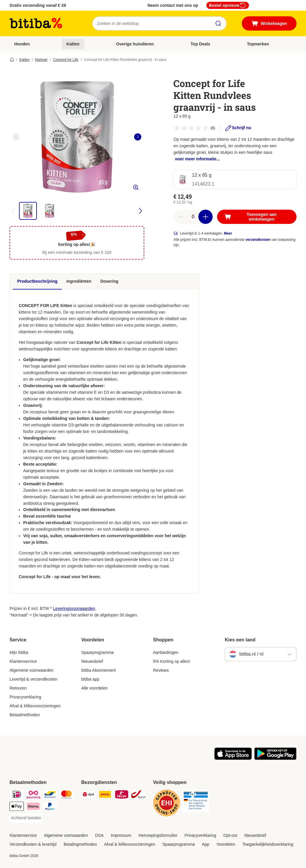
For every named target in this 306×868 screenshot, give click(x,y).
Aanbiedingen (166, 652)
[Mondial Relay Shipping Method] (122, 795)
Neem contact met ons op (173, 5)
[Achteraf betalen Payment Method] (26, 818)
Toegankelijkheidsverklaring (268, 844)
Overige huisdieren (135, 44)
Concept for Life (66, 60)
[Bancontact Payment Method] (50, 795)
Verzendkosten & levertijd (33, 844)
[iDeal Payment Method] (17, 795)
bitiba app (90, 679)
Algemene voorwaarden (32, 670)
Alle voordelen (94, 688)
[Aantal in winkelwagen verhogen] (205, 217)
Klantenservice (23, 661)
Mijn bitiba (19, 652)
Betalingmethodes (80, 844)
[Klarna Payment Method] (33, 807)
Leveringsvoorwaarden (74, 608)
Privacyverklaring (25, 697)
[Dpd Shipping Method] (88, 795)
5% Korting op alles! (172, 661)
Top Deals (200, 44)
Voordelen (226, 844)
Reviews (161, 670)
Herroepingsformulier (158, 835)
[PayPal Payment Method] (50, 807)
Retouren (18, 688)
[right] (138, 137)
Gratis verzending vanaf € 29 (38, 5)
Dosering (109, 281)
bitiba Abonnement (98, 670)
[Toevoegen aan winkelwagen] (257, 217)
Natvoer (41, 60)
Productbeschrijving (37, 281)
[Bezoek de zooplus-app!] (233, 758)
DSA (99, 835)
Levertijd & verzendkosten (33, 679)
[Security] (167, 804)
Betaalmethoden (25, 715)
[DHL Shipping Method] (105, 795)
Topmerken (258, 44)
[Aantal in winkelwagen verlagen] (181, 217)
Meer (228, 233)
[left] (16, 137)
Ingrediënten (79, 281)
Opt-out (230, 835)
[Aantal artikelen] (193, 217)
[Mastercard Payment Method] (67, 795)
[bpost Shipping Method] (138, 795)
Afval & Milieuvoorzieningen (35, 706)
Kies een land (240, 640)
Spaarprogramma (97, 652)
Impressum (121, 835)
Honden (22, 44)
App (206, 844)
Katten (73, 44)
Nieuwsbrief (92, 661)
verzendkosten (258, 240)
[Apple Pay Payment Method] (17, 807)
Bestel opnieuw (228, 5)
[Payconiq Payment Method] (33, 795)
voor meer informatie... (197, 159)
